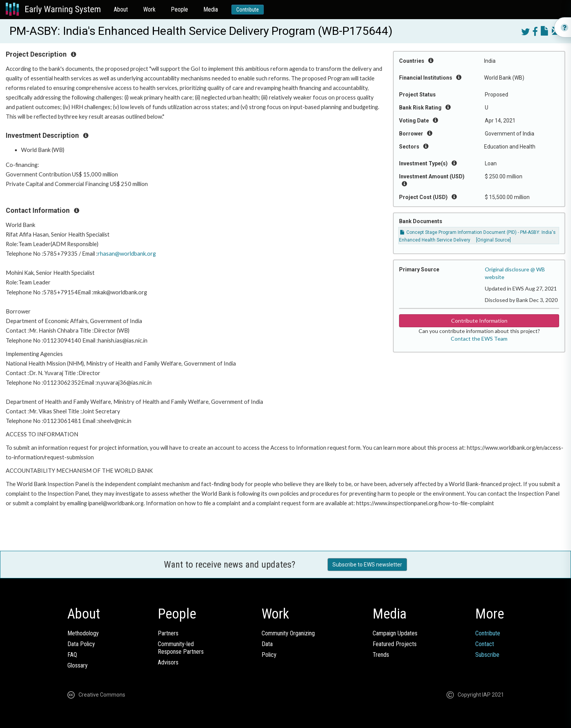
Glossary (78, 665)
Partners (168, 633)
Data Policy (81, 644)
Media (211, 9)
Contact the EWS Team (479, 339)
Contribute (248, 10)
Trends (381, 655)
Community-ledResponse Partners (181, 648)
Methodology (83, 633)
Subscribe (487, 655)
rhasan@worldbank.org (127, 254)
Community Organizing (288, 633)
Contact (485, 644)
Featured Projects (395, 644)
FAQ (72, 655)
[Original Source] (493, 240)
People (179, 9)
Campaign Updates (395, 633)
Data (267, 644)
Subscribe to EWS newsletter (367, 565)
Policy (269, 655)
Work (149, 9)
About (121, 9)
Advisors (168, 662)
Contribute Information (479, 321)
